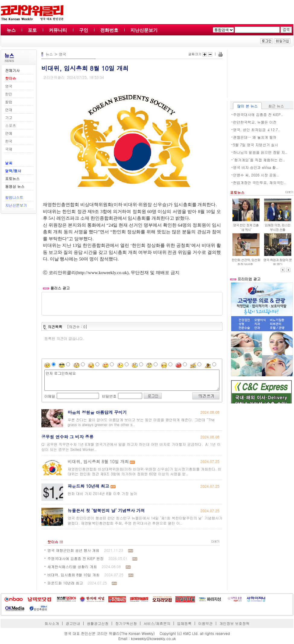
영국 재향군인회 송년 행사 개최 (73, 550)
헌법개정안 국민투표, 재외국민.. (260, 182)
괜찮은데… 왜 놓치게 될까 (255, 137)
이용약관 (205, 623)
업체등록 (184, 623)
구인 (84, 30)
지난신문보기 (144, 30)
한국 (9, 141)
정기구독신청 (126, 623)
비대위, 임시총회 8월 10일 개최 (73, 575)
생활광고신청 (98, 623)
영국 (9, 86)
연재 (9, 110)
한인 (9, 94)
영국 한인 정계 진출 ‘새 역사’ (246, 227)
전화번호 (109, 30)
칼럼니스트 (14, 197)
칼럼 (9, 102)
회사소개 (52, 623)
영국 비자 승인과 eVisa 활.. (256, 167)
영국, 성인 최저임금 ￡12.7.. (257, 129)
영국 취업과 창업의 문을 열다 (278, 262)
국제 (9, 149)
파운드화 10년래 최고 (65, 583)
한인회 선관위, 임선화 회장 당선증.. (246, 262)
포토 (32, 30)
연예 (9, 133)
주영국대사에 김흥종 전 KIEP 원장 (75, 558)
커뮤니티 (58, 30)
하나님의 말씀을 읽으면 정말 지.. (260, 152)
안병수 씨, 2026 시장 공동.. (256, 175)
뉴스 (11, 30)
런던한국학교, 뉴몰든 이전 (255, 122)
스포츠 (11, 125)
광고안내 (73, 623)
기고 (9, 117)
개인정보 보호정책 (234, 623)
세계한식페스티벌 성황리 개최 (72, 566)
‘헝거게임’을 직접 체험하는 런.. (259, 160)
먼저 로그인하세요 (132, 380)
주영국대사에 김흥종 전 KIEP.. (258, 114)
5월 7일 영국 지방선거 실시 (256, 145)
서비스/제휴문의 (157, 623)
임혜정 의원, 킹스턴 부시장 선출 (278, 227)
